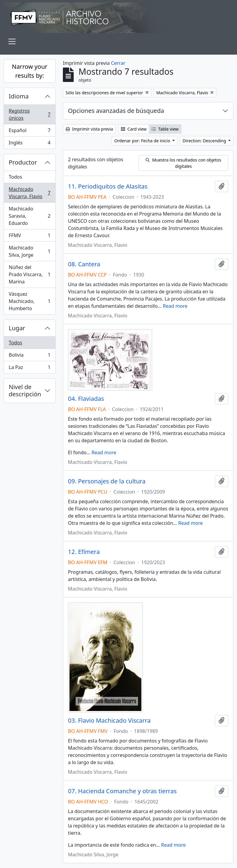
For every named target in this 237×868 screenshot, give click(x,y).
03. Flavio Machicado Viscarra (109, 721)
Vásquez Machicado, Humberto (29, 301)
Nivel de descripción (25, 390)
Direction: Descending (205, 141)
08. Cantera (84, 264)
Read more (175, 306)
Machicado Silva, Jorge (29, 251)
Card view (134, 129)
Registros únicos (29, 114)
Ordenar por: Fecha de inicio (143, 141)
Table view (165, 129)
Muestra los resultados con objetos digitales (183, 163)
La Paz (29, 368)
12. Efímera (84, 552)
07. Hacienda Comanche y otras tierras (122, 791)
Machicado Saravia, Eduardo (29, 216)
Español (29, 132)
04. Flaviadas (86, 399)
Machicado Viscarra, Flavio (29, 193)
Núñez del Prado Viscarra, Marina (29, 274)
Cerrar (118, 63)
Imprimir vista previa (89, 129)
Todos (15, 177)
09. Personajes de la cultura (107, 481)
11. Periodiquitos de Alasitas (108, 186)
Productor (23, 162)
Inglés (29, 144)
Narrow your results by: (29, 71)
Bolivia (29, 356)
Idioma (19, 96)
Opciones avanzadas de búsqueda (116, 111)
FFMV (29, 237)
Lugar (17, 328)
